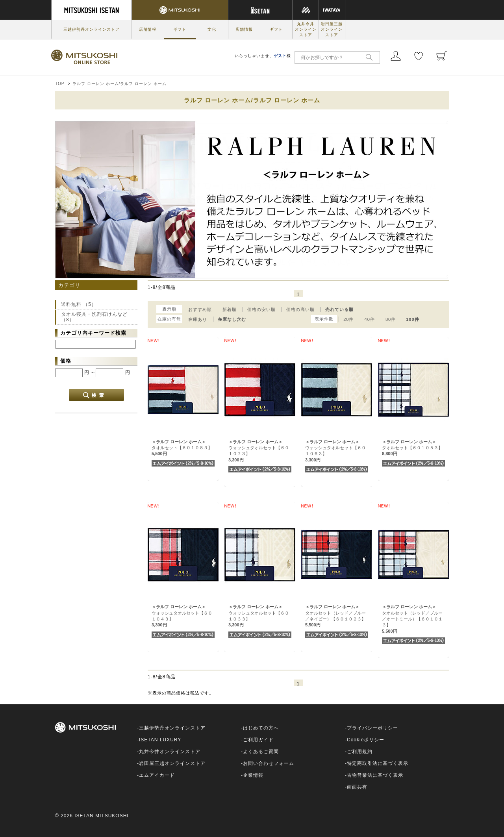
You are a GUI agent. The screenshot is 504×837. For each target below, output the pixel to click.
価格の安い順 (261, 309)
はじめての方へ (261, 728)
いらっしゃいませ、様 (263, 56)
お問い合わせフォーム (269, 763)
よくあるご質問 (261, 752)
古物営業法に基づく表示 (375, 775)
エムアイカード (157, 775)
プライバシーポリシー (372, 728)
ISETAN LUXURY (160, 740)
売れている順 (339, 309)
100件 (412, 319)
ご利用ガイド (258, 740)
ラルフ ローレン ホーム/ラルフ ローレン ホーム (120, 84)
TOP (60, 84)
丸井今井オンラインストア (306, 29)
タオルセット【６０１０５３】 (412, 448)
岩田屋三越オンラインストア (332, 29)
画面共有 (357, 787)
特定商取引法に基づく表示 (378, 763)
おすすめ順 (200, 309)
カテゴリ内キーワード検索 (93, 333)
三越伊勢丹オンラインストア (92, 29)
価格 (66, 361)
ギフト (180, 29)
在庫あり (198, 319)
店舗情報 (148, 29)
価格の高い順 (300, 309)
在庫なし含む (232, 319)
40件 (370, 319)
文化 (212, 29)
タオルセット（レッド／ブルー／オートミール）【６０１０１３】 (412, 619)
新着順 (230, 309)
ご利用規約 (360, 752)
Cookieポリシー (366, 740)
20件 (348, 319)
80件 (391, 319)
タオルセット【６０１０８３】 (182, 448)
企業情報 (253, 775)
